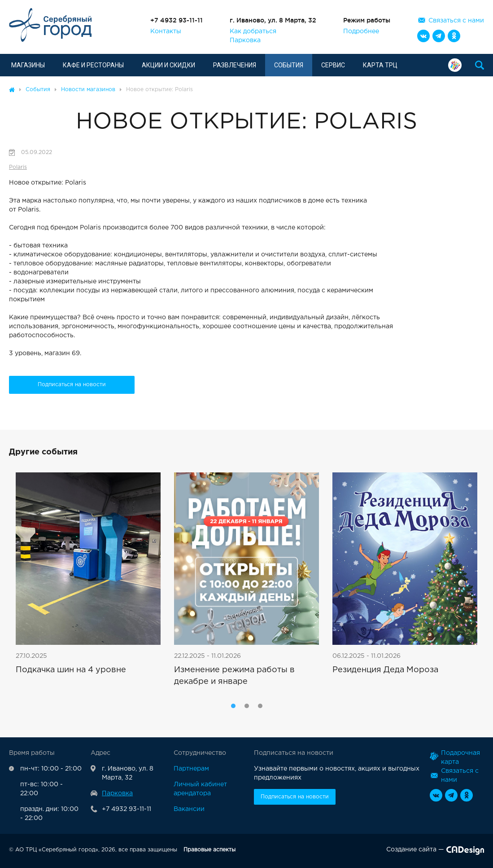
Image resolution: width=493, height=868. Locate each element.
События (289, 65)
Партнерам (191, 769)
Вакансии (189, 809)
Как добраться (253, 31)
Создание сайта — (435, 851)
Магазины (28, 65)
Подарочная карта (455, 65)
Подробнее (361, 31)
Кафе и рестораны (93, 65)
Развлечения (235, 65)
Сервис (333, 65)
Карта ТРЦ (380, 65)
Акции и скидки (168, 65)
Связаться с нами (456, 21)
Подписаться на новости (72, 385)
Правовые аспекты (209, 850)
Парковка (245, 40)
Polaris (18, 167)
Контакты (166, 31)
